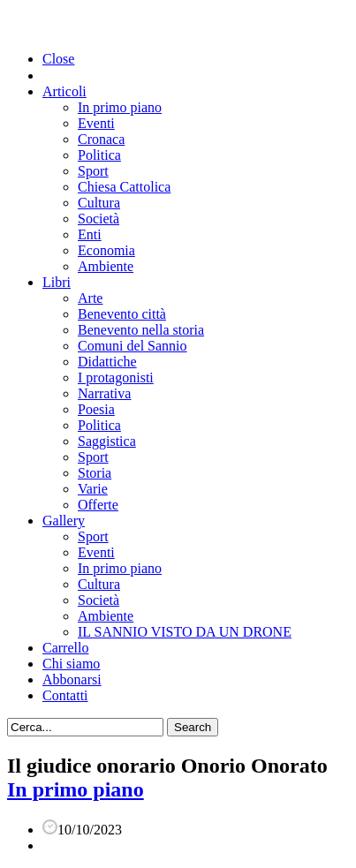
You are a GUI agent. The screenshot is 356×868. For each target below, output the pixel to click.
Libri (57, 282)
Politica (99, 155)
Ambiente (106, 266)
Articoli (64, 91)
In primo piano (120, 107)
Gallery (64, 521)
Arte (90, 298)
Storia (95, 473)
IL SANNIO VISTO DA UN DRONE (185, 632)
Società (98, 219)
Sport (93, 171)
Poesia (96, 409)
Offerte (98, 505)
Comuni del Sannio (133, 346)
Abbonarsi (72, 679)
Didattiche (107, 362)
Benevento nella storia (141, 330)
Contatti (65, 695)
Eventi (96, 123)
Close (58, 59)
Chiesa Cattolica (124, 187)
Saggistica (107, 441)
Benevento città (122, 314)
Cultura (99, 203)
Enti (90, 234)
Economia (106, 250)
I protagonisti (116, 377)
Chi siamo (71, 664)
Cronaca (101, 139)
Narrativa (104, 393)
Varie (93, 489)
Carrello (65, 648)
